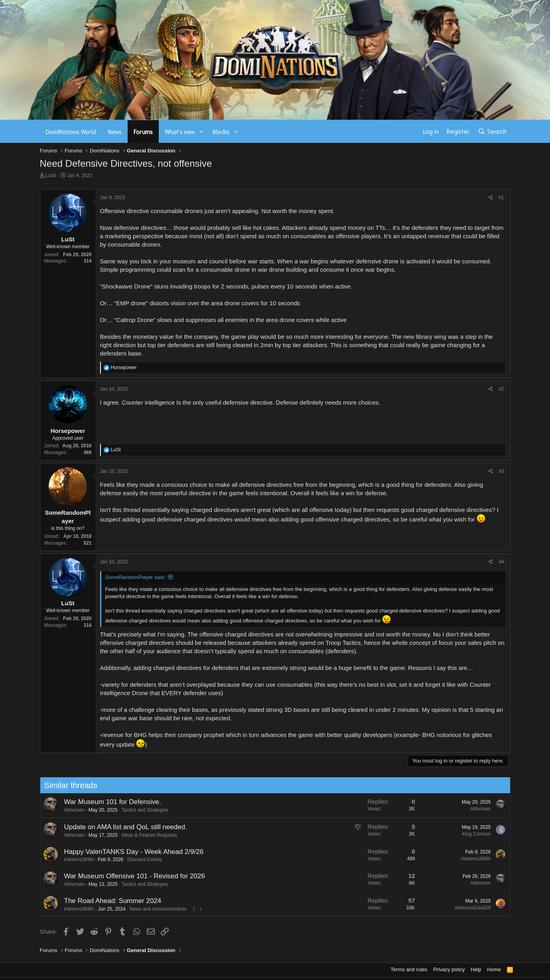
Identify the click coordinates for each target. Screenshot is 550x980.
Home (494, 969)
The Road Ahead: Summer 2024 (110, 901)
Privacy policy (449, 969)
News (115, 131)
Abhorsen (71, 810)
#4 (501, 562)
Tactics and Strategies (142, 810)
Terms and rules (409, 969)
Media (221, 131)
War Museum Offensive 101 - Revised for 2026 (131, 876)
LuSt (51, 175)
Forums (143, 131)
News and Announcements (155, 909)
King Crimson (473, 834)
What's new (180, 131)
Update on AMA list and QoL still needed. (122, 827)
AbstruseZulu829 (470, 908)
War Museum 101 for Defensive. (109, 802)
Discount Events (142, 859)
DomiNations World (71, 131)
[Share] (491, 198)
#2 (501, 389)
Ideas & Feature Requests (146, 835)
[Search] (492, 131)
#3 (501, 471)
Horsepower (68, 431)
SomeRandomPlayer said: (135, 577)
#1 (501, 198)
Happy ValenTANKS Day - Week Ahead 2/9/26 (131, 852)
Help (476, 969)
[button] (201, 131)
